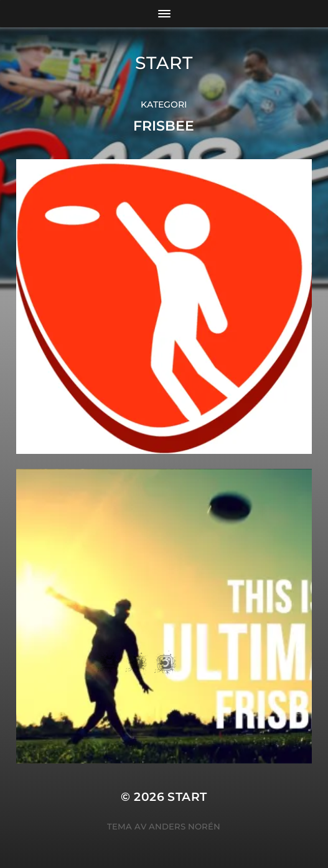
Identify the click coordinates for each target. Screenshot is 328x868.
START (164, 63)
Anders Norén (185, 826)
